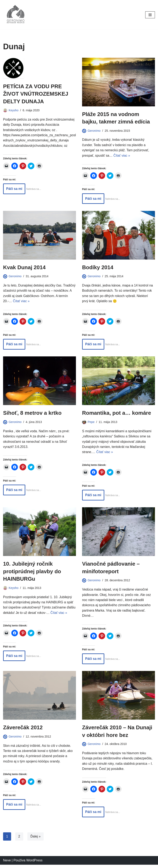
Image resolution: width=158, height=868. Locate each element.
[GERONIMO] (15, 15)
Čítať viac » (122, 156)
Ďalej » (36, 840)
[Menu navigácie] (150, 15)
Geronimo (94, 131)
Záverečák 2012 (23, 731)
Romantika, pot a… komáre (117, 413)
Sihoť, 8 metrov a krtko (32, 413)
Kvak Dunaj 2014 (24, 268)
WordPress (34, 864)
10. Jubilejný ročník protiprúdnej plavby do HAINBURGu (32, 572)
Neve (7, 864)
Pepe (91, 422)
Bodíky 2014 (98, 268)
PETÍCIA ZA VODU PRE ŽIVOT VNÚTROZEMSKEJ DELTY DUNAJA (36, 94)
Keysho (14, 110)
